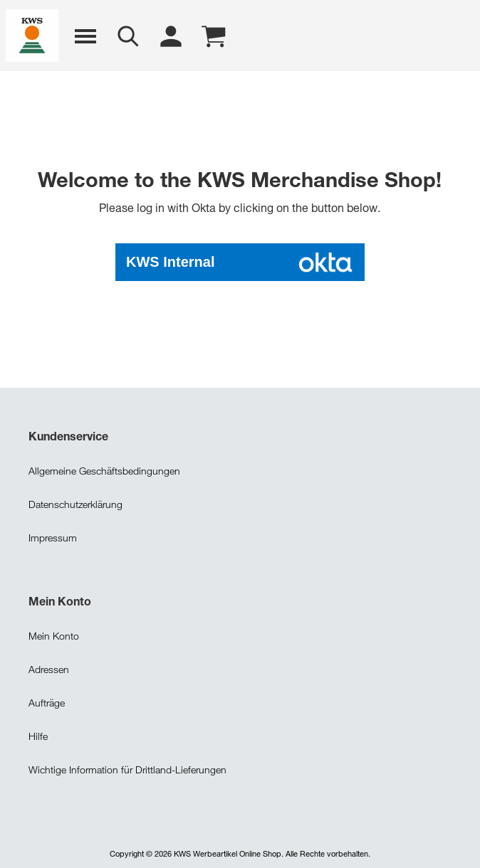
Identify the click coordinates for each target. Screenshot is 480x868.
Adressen (49, 668)
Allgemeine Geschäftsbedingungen (104, 469)
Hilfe (38, 735)
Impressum (53, 536)
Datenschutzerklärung (75, 503)
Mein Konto (54, 634)
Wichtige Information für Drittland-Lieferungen (127, 768)
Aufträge (47, 701)
